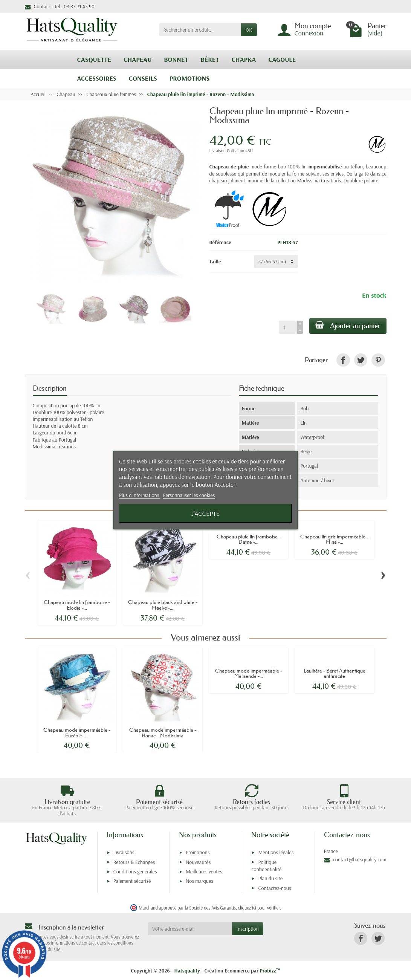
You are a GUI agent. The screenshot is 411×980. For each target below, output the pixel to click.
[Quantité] (288, 327)
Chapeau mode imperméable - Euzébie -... (77, 732)
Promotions (198, 852)
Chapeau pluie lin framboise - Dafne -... (249, 539)
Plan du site (270, 878)
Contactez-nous (274, 888)
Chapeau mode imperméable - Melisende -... (249, 673)
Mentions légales (276, 852)
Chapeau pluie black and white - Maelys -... (163, 605)
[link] (343, 360)
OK (249, 30)
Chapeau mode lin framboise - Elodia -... (77, 605)
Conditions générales (135, 871)
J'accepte (205, 513)
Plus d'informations (140, 495)
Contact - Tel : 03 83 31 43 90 (60, 6)
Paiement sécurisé (132, 881)
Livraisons (124, 852)
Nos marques (199, 881)
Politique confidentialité (266, 866)
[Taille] (276, 261)
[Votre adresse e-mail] (190, 929)
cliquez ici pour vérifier (259, 908)
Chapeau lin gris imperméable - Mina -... (334, 539)
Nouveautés (198, 862)
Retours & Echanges (134, 862)
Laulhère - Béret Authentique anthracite (335, 673)
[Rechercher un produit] (200, 30)
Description (50, 388)
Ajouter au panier (348, 326)
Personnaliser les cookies (189, 495)
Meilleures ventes (204, 871)
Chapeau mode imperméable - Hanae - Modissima (163, 732)
